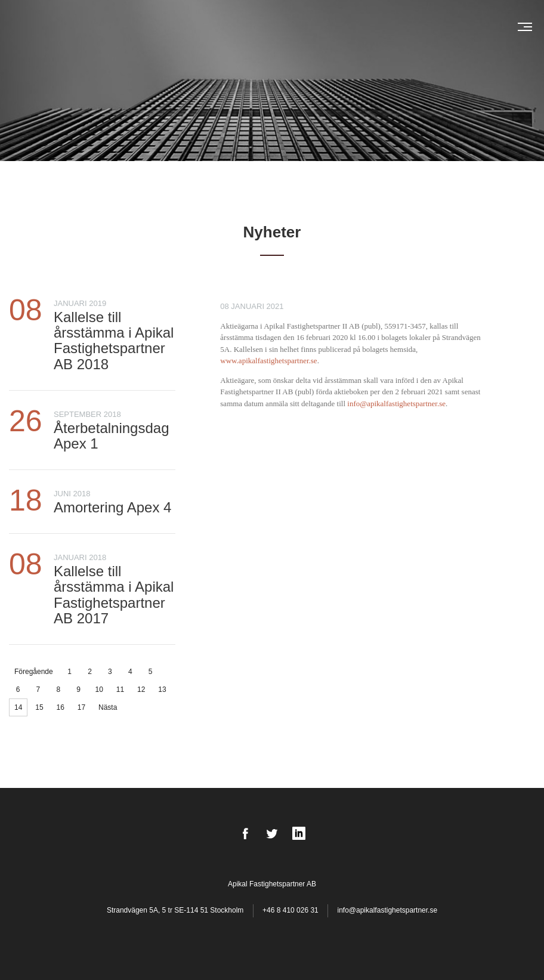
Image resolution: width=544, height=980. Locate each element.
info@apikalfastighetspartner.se (387, 910)
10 (99, 690)
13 (162, 690)
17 (81, 707)
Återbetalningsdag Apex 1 (111, 436)
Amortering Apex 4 (112, 507)
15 (39, 707)
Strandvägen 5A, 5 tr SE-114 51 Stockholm (176, 910)
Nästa (108, 707)
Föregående (34, 672)
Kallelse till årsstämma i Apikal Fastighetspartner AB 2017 (114, 595)
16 (61, 707)
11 (120, 690)
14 (18, 707)
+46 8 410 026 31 (290, 910)
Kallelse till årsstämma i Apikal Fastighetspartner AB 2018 (114, 341)
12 (141, 690)
